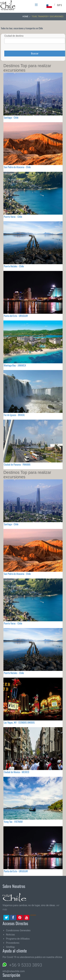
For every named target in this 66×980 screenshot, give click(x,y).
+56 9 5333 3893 (26, 965)
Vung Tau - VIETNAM (13, 821)
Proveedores (13, 943)
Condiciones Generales (18, 930)
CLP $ (59, 5)
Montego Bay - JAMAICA (15, 365)
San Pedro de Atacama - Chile (17, 167)
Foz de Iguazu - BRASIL (14, 415)
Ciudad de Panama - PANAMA (17, 464)
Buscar (35, 54)
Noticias (10, 935)
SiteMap (10, 947)
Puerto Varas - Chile (13, 217)
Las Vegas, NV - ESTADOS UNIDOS (19, 722)
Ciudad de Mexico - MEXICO (16, 772)
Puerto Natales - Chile (14, 266)
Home (25, 17)
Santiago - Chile (11, 117)
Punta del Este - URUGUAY (16, 316)
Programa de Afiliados (18, 939)
